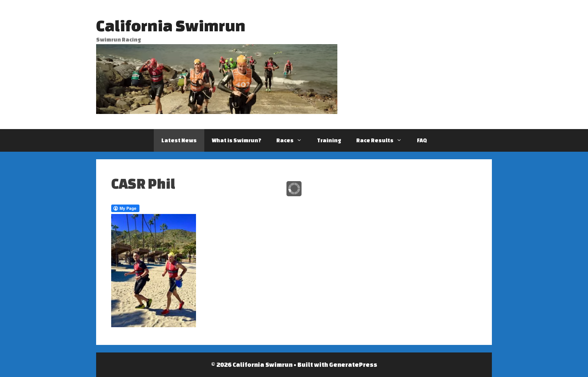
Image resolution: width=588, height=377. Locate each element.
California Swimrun (171, 25)
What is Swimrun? (237, 140)
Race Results (383, 140)
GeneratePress (353, 365)
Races (293, 140)
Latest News (179, 140)
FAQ (422, 140)
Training (329, 140)
